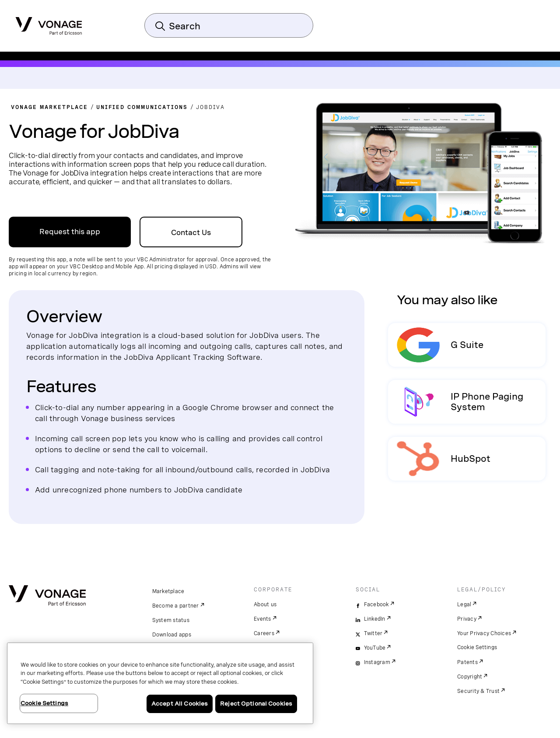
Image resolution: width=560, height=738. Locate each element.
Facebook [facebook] (376, 604)
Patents (467, 662)
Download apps (172, 635)
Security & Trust (478, 691)
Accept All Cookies (180, 704)
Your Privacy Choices (484, 633)
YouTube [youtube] (375, 648)
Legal (464, 604)
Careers (264, 633)
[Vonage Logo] (49, 23)
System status (171, 620)
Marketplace (168, 591)
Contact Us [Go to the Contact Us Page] (191, 233)
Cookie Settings (478, 647)
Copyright (470, 677)
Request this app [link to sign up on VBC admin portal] (70, 232)
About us (265, 604)
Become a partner (176, 606)
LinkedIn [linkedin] (375, 619)
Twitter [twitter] (373, 633)
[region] (160, 683)
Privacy (467, 619)
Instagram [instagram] (377, 662)
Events (262, 619)
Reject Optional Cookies (256, 704)
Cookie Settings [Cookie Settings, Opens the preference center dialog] (44, 703)
